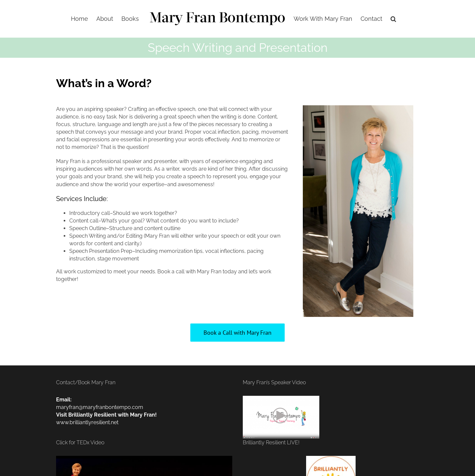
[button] (393, 19)
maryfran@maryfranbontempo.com (100, 407)
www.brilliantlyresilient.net (87, 422)
